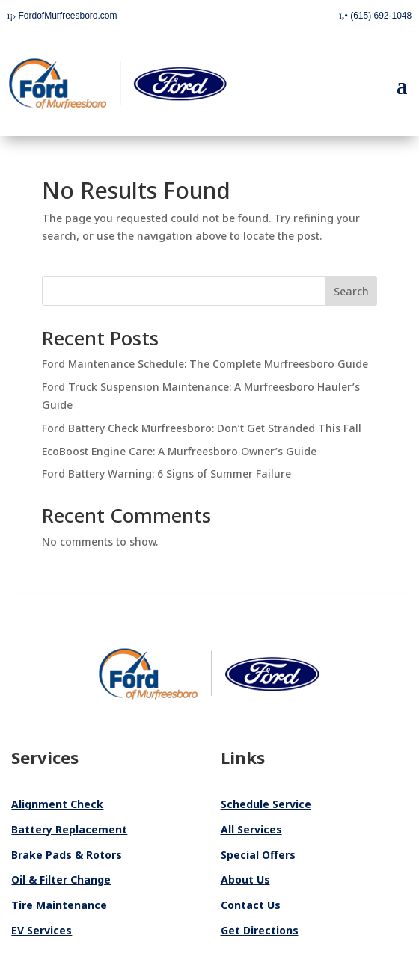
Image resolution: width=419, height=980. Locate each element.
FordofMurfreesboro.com (62, 16)
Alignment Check (57, 804)
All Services (251, 829)
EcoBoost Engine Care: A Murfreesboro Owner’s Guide (179, 451)
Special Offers (258, 855)
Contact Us (251, 905)
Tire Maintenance (59, 905)
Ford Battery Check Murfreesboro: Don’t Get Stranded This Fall (202, 428)
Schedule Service (266, 804)
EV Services (42, 930)
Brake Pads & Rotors (67, 855)
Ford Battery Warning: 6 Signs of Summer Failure (166, 474)
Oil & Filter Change (61, 879)
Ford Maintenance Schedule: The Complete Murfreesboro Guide (205, 364)
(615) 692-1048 (375, 16)
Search (351, 291)
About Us (245, 879)
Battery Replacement (69, 829)
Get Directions (260, 930)
